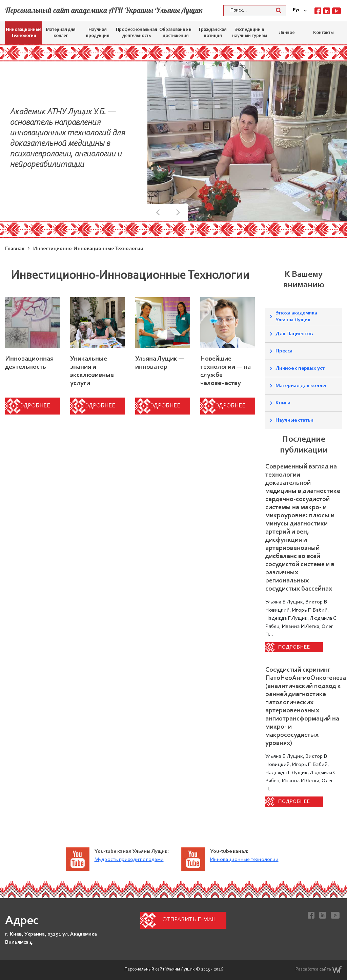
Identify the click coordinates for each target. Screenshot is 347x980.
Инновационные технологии (244, 860)
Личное (287, 33)
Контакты (323, 33)
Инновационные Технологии (24, 33)
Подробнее (33, 406)
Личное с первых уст (300, 368)
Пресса (284, 351)
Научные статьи (294, 420)
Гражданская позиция (213, 33)
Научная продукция (97, 33)
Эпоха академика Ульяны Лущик (296, 316)
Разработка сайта (319, 969)
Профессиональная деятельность (136, 33)
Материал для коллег (60, 33)
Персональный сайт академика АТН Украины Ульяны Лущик (104, 10)
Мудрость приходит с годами (129, 860)
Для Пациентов (294, 334)
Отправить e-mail (189, 920)
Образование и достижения (175, 33)
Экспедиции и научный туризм (249, 33)
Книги (283, 403)
